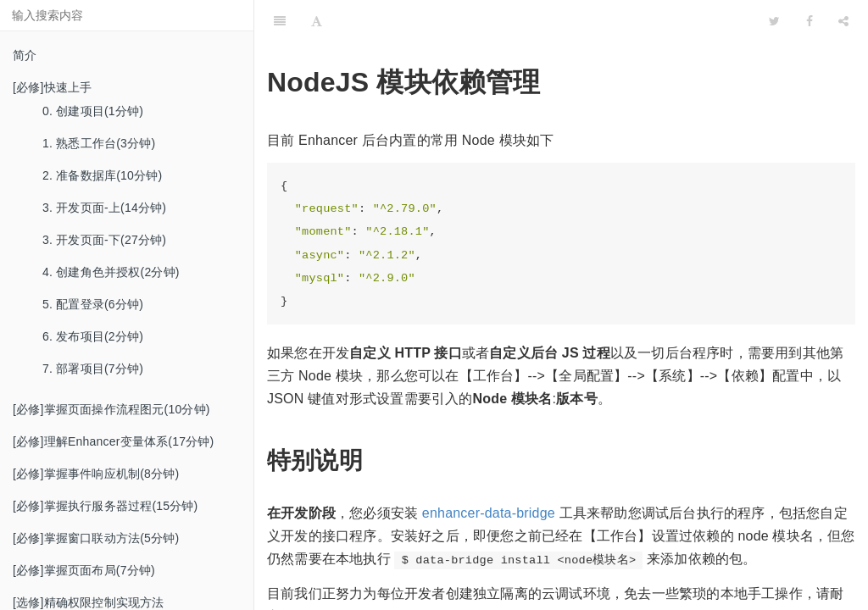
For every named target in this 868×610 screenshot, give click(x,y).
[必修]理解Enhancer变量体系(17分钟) (113, 441)
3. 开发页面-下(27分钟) (104, 240)
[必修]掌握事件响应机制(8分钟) (96, 474)
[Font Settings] (317, 21)
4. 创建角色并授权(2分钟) (111, 272)
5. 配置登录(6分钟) (93, 304)
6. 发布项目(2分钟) (93, 336)
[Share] (843, 21)
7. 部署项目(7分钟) (93, 369)
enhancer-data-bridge (489, 513)
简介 (25, 55)
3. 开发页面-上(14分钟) (104, 208)
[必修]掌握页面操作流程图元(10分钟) (111, 409)
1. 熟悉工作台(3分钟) (99, 143)
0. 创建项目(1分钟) (93, 111)
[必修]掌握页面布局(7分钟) (84, 570)
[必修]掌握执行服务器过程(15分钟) (105, 506)
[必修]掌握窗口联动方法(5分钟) (96, 538)
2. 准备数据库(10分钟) (102, 175)
